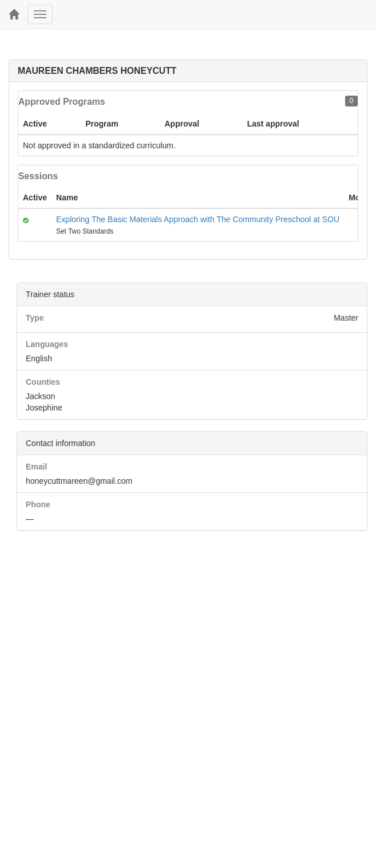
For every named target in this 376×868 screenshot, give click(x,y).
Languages (47, 344)
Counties (43, 382)
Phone (38, 504)
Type (35, 318)
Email (36, 467)
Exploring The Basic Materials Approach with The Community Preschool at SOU (198, 219)
